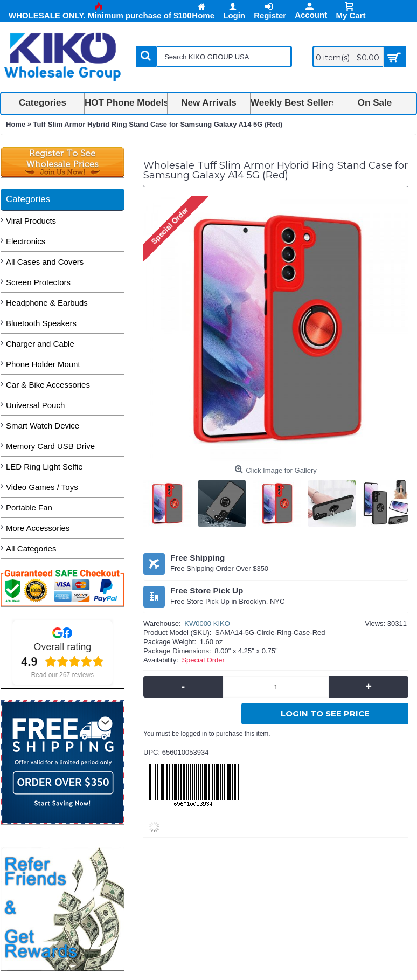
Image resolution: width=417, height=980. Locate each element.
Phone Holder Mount (43, 364)
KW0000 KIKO (207, 623)
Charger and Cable (40, 344)
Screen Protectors (38, 282)
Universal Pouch (35, 405)
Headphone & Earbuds (47, 303)
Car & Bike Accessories (48, 385)
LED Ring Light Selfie (44, 467)
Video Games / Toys (42, 487)
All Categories (31, 548)
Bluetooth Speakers (41, 323)
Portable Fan (29, 508)
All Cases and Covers (45, 262)
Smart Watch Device (43, 426)
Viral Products (31, 221)
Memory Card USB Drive (50, 446)
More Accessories (38, 528)
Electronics (26, 241)
